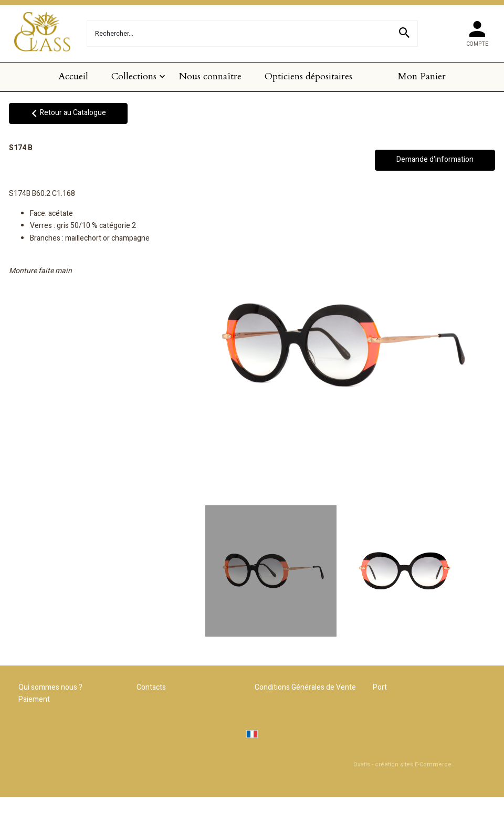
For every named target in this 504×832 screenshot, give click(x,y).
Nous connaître (210, 76)
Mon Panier (422, 76)
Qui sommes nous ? (50, 687)
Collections (134, 76)
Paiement (34, 699)
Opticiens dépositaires (308, 76)
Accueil (73, 76)
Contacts (151, 687)
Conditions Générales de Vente (305, 687)
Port (380, 687)
